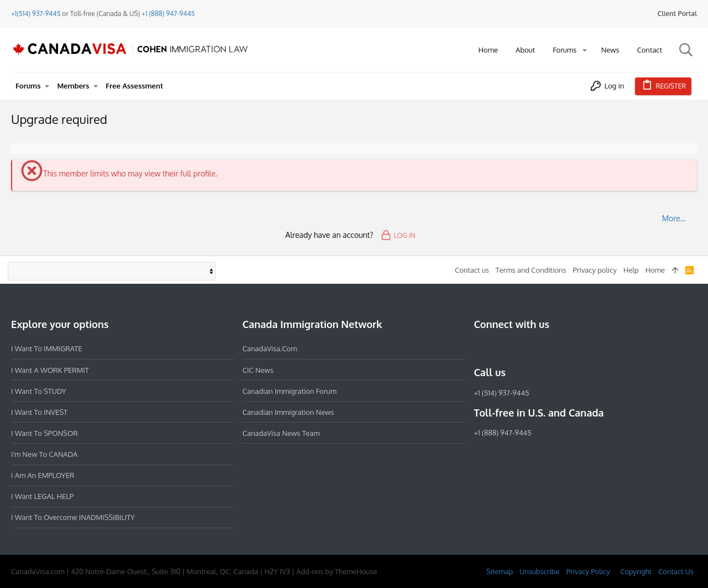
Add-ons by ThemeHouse (337, 571)
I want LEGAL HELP (42, 496)
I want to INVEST (39, 412)
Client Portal (677, 14)
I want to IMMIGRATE (47, 348)
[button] (585, 50)
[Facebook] (481, 348)
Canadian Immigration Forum (289, 391)
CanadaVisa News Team (281, 433)
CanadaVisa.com (270, 348)
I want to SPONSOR (45, 433)
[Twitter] (540, 348)
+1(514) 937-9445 (36, 14)
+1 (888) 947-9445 (168, 14)
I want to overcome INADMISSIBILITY (73, 517)
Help (631, 270)
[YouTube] (560, 348)
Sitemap (499, 571)
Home (655, 270)
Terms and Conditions (531, 270)
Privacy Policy (588, 571)
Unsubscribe (539, 571)
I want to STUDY (38, 391)
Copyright (636, 571)
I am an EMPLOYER (43, 475)
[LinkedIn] (520, 348)
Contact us (472, 270)
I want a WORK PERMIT (50, 370)
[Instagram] (501, 348)
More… (674, 218)
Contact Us (676, 571)
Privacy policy (595, 270)
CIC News (258, 370)
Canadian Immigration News (288, 412)
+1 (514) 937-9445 (502, 393)
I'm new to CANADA (44, 454)
